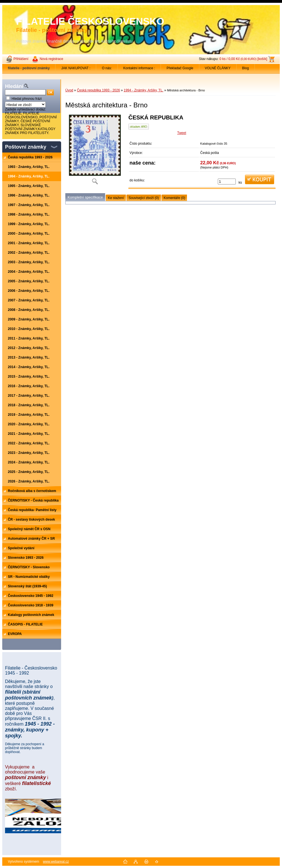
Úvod (69, 90)
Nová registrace (51, 59)
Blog (246, 68)
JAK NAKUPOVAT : (76, 68)
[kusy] (227, 182)
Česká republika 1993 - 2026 (98, 90)
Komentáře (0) (174, 198)
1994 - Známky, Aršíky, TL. (143, 90)
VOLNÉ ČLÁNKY (218, 68)
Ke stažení (116, 198)
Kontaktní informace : (139, 68)
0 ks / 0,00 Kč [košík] (243, 59)
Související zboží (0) (144, 198)
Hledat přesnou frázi (26, 99)
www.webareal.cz (56, 862)
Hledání (14, 86)
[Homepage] (29, 68)
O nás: (107, 68)
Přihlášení (21, 59)
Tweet (182, 133)
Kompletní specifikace (85, 197)
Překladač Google (180, 68)
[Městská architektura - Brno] (95, 151)
